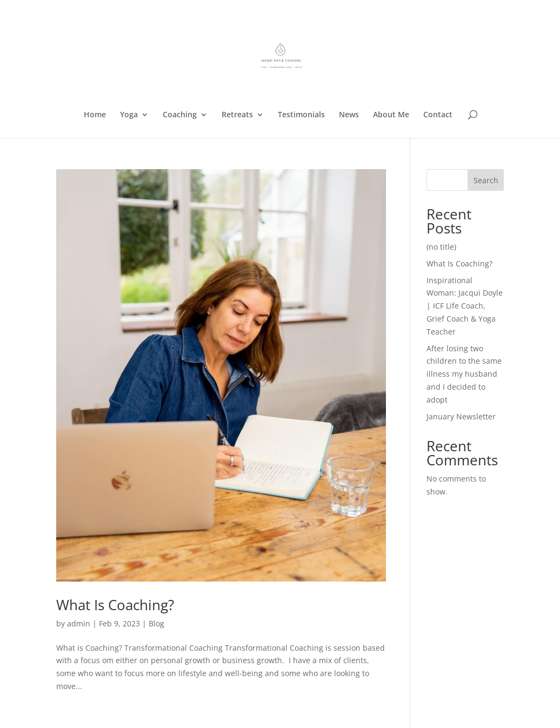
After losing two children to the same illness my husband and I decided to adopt (464, 374)
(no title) (441, 247)
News (349, 115)
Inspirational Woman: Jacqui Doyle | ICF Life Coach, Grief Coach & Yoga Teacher (465, 306)
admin (79, 623)
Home (95, 115)
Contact (438, 115)
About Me (391, 115)
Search (486, 180)
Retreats (237, 115)
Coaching (180, 115)
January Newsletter (461, 416)
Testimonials (301, 115)
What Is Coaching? (115, 605)
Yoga (129, 115)
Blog (156, 623)
